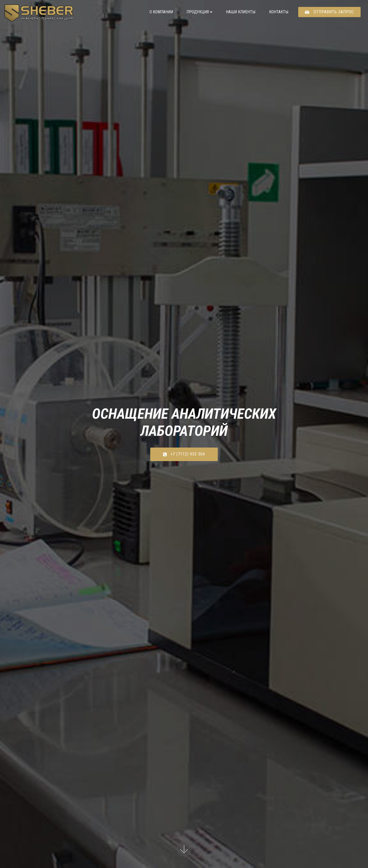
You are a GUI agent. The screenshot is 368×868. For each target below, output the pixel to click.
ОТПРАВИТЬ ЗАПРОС (329, 12)
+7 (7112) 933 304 (184, 454)
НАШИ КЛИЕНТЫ (241, 12)
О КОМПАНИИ (161, 12)
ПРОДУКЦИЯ (198, 12)
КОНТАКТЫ (279, 12)
